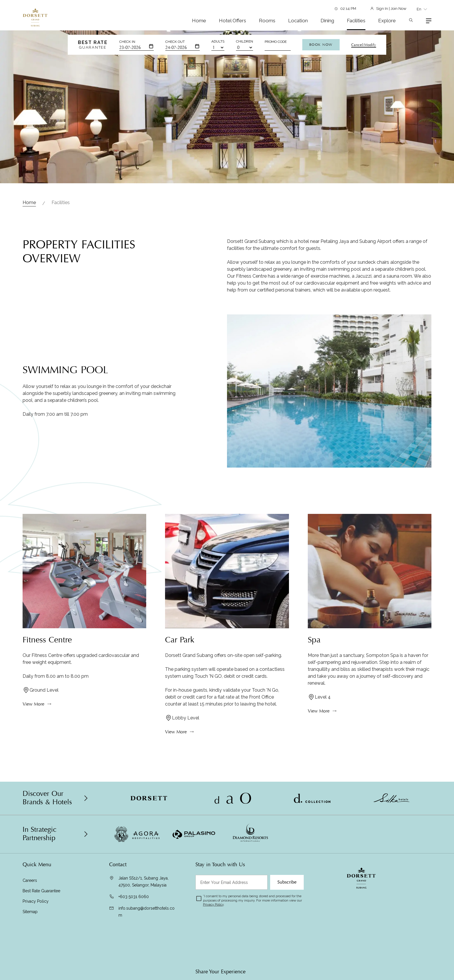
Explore (387, 21)
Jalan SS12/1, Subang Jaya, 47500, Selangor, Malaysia (143, 882)
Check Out (175, 42)
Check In (127, 42)
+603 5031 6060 (134, 897)
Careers (30, 880)
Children (245, 41)
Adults (218, 41)
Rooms (267, 21)
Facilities (356, 21)
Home (199, 21)
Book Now (321, 45)
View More (33, 709)
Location (298, 21)
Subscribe (287, 882)
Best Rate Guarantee (41, 891)
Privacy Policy (36, 901)
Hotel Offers (233, 21)
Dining (327, 21)
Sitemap (30, 912)
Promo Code (276, 42)
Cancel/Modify (364, 45)
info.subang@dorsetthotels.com (147, 912)
